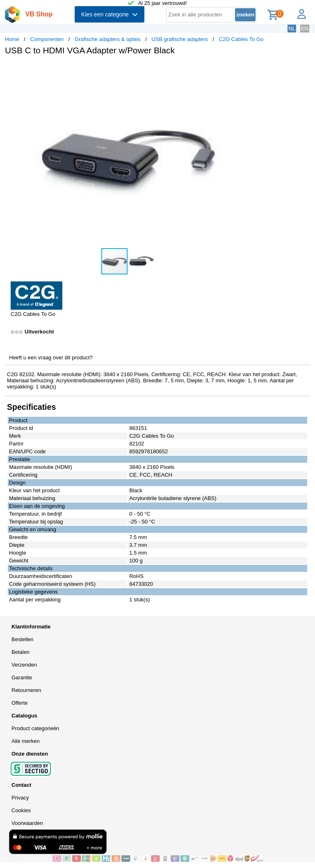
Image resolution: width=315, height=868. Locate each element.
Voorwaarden (27, 823)
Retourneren (26, 690)
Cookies (21, 810)
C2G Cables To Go (241, 39)
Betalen (21, 652)
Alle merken (26, 741)
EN (305, 29)
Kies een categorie (110, 14)
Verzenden (24, 665)
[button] (244, 70)
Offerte (20, 703)
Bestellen (22, 639)
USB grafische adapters (179, 39)
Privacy (20, 798)
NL (292, 29)
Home (12, 39)
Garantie (22, 677)
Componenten (47, 39)
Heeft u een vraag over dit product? (51, 357)
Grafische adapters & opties (107, 39)
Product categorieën (35, 728)
